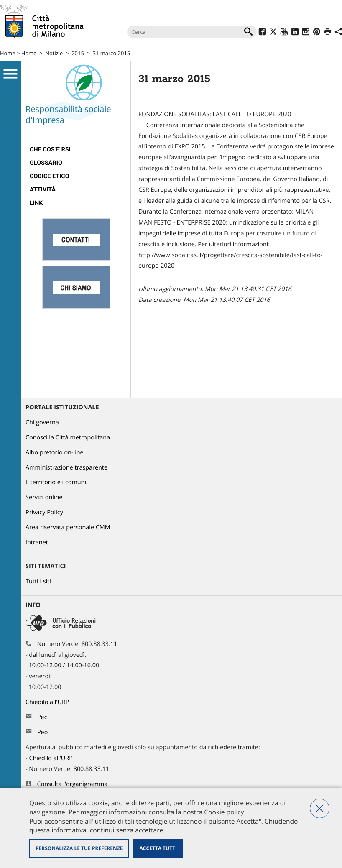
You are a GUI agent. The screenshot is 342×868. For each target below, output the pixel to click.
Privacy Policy (44, 512)
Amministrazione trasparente (66, 468)
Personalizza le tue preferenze (79, 848)
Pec (42, 717)
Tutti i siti (38, 581)
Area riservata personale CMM (68, 527)
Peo (42, 732)
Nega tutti (320, 808)
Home (8, 53)
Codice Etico (50, 176)
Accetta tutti (158, 848)
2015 (78, 53)
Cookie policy (224, 812)
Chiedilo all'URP (48, 702)
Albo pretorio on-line (55, 453)
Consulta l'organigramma (73, 784)
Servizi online (44, 497)
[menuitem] (76, 150)
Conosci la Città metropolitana (68, 438)
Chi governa (42, 423)
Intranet (37, 542)
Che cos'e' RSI (50, 149)
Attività (43, 190)
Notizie (54, 53)
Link (36, 203)
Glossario (46, 163)
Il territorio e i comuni (56, 482)
